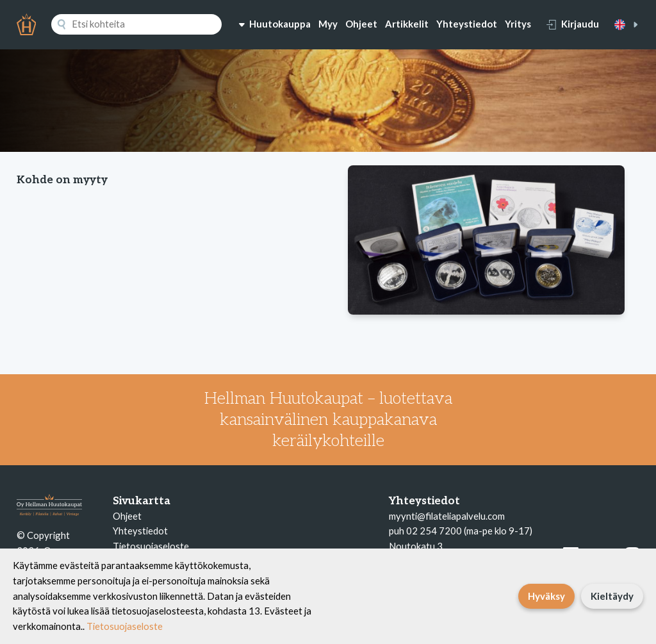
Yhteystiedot (467, 24)
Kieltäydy (612, 596)
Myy (328, 24)
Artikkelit (407, 24)
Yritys (518, 24)
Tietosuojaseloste (151, 546)
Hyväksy (546, 596)
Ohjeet (361, 24)
